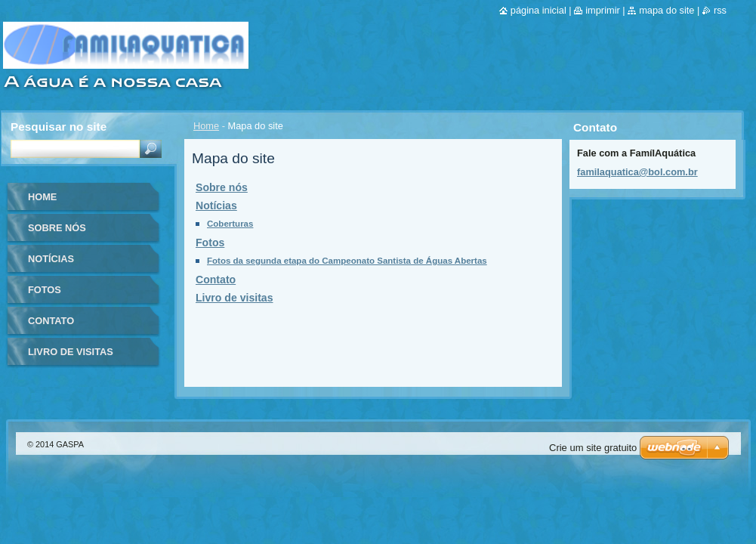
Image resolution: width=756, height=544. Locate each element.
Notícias (216, 206)
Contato (216, 280)
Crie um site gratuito (593, 448)
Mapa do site (667, 10)
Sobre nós (222, 187)
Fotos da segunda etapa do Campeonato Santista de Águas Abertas (347, 261)
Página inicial (538, 10)
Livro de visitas (235, 298)
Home (206, 126)
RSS (720, 10)
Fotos (210, 243)
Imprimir (603, 10)
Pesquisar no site (59, 127)
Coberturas (230, 224)
